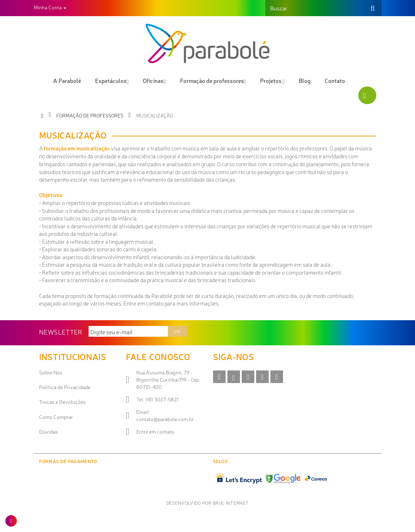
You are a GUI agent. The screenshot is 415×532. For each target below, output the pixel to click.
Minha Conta (50, 7)
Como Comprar (56, 417)
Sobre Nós (51, 372)
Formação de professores (90, 115)
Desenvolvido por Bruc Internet (208, 503)
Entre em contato (155, 431)
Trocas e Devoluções (62, 402)
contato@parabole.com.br (165, 419)
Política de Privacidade (65, 387)
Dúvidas (48, 431)
